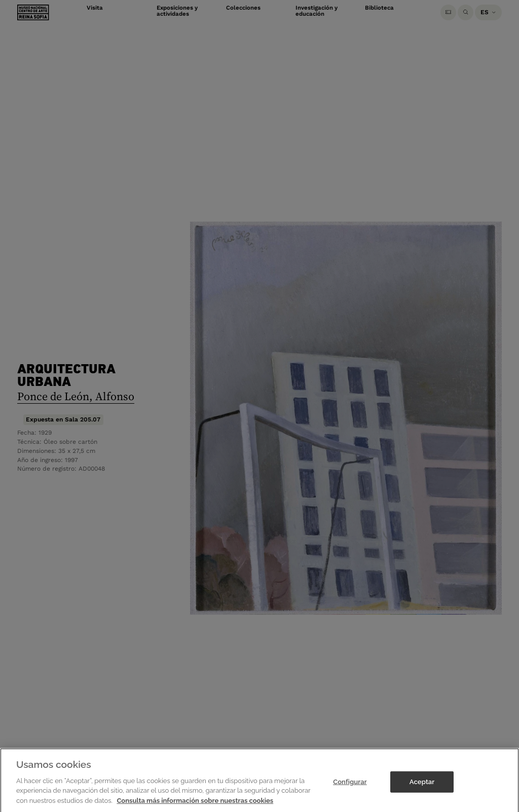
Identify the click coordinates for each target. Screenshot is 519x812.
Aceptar (422, 796)
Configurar (350, 796)
